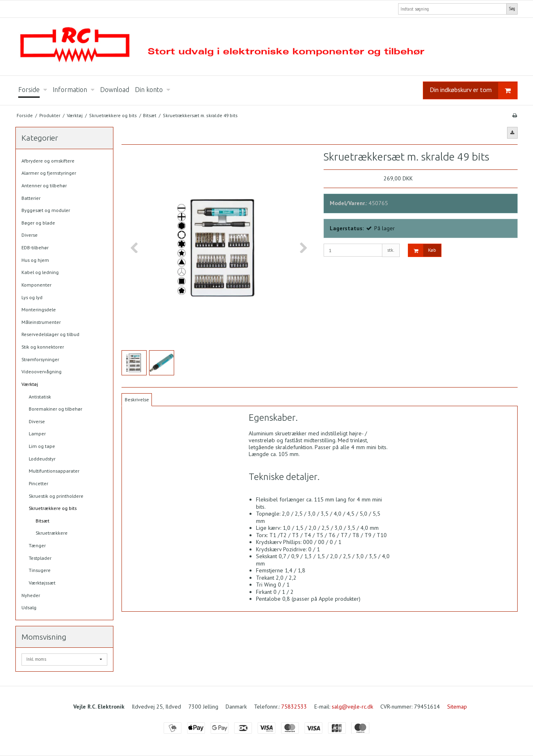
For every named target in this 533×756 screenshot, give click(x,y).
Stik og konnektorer (43, 347)
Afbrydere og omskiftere (48, 161)
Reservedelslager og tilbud (50, 334)
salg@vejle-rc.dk (352, 707)
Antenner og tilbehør (44, 185)
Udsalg (29, 607)
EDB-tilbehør (35, 247)
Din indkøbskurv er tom (473, 91)
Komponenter (36, 285)
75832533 (294, 707)
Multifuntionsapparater (54, 471)
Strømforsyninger (40, 359)
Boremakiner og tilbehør (55, 409)
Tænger (37, 545)
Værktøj (30, 384)
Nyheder (31, 595)
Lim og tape (42, 446)
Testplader (40, 558)
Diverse (30, 235)
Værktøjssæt (42, 583)
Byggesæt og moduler (46, 210)
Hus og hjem (35, 260)
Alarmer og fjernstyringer (49, 173)
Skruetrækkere (52, 533)
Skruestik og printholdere (56, 496)
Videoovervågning (42, 372)
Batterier (31, 198)
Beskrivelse (137, 399)
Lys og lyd (32, 297)
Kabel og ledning (40, 272)
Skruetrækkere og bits (53, 508)
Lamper (37, 434)
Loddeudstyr (42, 459)
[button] (512, 133)
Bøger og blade (38, 223)
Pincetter (38, 483)
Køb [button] (422, 250)
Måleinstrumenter (41, 322)
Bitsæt (43, 521)
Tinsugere (40, 570)
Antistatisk (40, 397)
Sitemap (457, 707)
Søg (512, 9)
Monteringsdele (39, 309)
